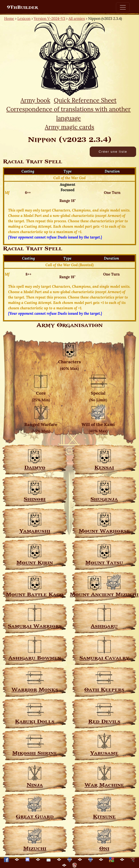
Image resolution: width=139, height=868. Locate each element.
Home (9, 19)
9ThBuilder (22, 7)
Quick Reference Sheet (85, 100)
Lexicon (24, 19)
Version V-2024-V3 (50, 19)
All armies (77, 19)
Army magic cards (70, 127)
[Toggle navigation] (123, 7)
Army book (36, 100)
